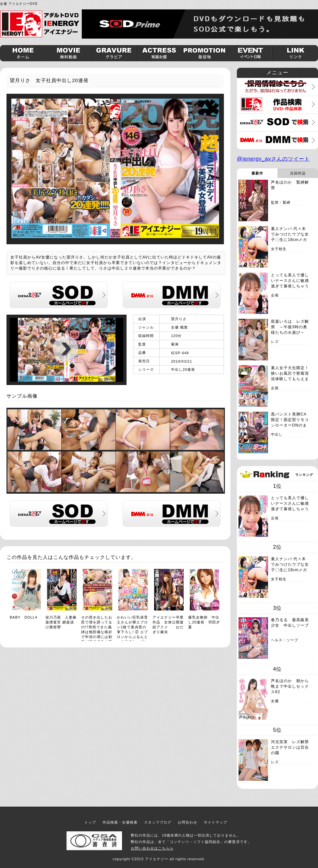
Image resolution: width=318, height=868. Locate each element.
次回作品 (298, 173)
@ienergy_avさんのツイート (273, 159)
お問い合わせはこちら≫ (152, 848)
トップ (90, 822)
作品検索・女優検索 (120, 822)
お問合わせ (188, 822)
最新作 (257, 173)
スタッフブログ (158, 822)
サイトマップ (215, 822)
